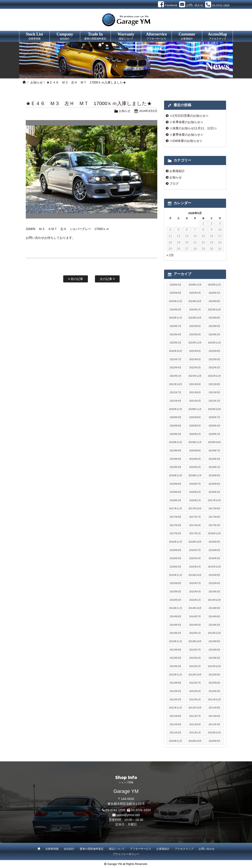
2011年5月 (175, 724)
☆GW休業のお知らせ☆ (186, 141)
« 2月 (170, 255)
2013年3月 (214, 658)
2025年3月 (214, 293)
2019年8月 (195, 451)
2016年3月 (214, 558)
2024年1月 (195, 310)
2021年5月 (214, 392)
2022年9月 (195, 351)
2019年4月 (214, 459)
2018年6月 (214, 484)
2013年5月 (175, 658)
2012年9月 (214, 675)
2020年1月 (214, 434)
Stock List (34, 36)
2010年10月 (195, 741)
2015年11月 (175, 575)
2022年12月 (195, 343)
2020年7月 (214, 417)
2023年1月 (175, 343)
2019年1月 (214, 467)
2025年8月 (175, 293)
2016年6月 (214, 550)
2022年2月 (214, 367)
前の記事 (76, 279)
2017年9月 (214, 508)
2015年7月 (195, 583)
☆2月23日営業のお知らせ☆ (189, 116)
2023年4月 (175, 334)
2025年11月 (214, 285)
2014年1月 (195, 633)
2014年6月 (214, 616)
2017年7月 (195, 517)
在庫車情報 (52, 849)
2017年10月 (195, 508)
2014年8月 (175, 616)
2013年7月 (195, 650)
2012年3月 (214, 691)
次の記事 (107, 279)
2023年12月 (214, 310)
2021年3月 (195, 401)
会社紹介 (69, 849)
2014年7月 (195, 616)
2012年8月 (175, 683)
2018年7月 (195, 484)
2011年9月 (214, 708)
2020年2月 (195, 434)
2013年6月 (214, 650)
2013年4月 (195, 658)
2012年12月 (214, 666)
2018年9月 (214, 475)
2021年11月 (214, 376)
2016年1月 (195, 567)
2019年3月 (175, 467)
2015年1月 (195, 600)
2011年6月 (214, 716)
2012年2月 (175, 699)
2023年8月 (214, 318)
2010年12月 (214, 733)
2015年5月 (175, 592)
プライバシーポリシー (126, 854)
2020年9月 (175, 417)
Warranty (126, 36)
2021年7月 (175, 392)
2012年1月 (195, 699)
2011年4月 (195, 724)
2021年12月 (195, 376)
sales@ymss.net (128, 815)
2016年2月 (175, 567)
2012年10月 (195, 675)
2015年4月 (195, 592)
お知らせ (37, 82)
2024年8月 (214, 301)
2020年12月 (175, 409)
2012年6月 (214, 683)
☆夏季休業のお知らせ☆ (186, 135)
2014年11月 (175, 608)
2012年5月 (175, 691)
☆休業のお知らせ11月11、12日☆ (193, 128)
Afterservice (156, 36)
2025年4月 (195, 293)
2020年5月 (195, 426)
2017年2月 (175, 533)
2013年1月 (195, 666)
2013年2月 (175, 666)
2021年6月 (195, 392)
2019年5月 (195, 459)
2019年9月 (175, 451)
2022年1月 (175, 376)
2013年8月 (175, 650)
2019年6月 (175, 459)
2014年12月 (214, 600)
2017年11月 (175, 508)
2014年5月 (175, 625)
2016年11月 (175, 542)
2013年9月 (214, 641)
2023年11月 (175, 318)
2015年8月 (175, 583)
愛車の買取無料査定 (92, 849)
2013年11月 (175, 641)
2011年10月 (195, 708)
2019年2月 (195, 467)
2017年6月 (214, 517)
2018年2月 (175, 500)
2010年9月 (214, 741)
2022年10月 (175, 351)
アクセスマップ (184, 849)
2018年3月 (214, 492)
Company (65, 36)
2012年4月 (195, 691)
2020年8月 (195, 417)
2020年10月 (214, 409)
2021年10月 (175, 384)
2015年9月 (214, 575)
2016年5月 (175, 558)
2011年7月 (195, 716)
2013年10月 (195, 641)
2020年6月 (175, 426)
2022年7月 (175, 359)
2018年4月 (195, 492)
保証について (117, 849)
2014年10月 (195, 608)
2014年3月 (214, 625)
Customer (187, 36)
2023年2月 (214, 334)
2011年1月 (195, 733)
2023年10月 (195, 318)
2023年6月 (195, 326)
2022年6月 (195, 359)
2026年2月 (175, 285)
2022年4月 (175, 367)
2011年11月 (175, 708)
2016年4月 (195, 558)
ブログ (174, 184)
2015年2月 (175, 600)
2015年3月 (214, 592)
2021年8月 (214, 384)
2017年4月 (195, 525)
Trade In (95, 36)
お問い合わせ (207, 849)
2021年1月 (214, 401)
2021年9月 (195, 384)
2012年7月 (195, 683)
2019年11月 (195, 442)
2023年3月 (195, 334)
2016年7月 (195, 550)
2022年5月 (214, 359)
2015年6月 (214, 583)
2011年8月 (175, 716)
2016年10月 (195, 542)
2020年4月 (214, 426)
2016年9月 (214, 542)
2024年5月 (175, 310)
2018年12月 (175, 475)
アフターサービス (141, 849)
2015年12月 (214, 567)
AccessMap (217, 36)
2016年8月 (175, 550)
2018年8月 (175, 484)
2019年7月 (214, 451)
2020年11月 (195, 409)
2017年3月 (214, 525)
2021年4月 (175, 401)
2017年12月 (214, 500)
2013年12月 (214, 633)
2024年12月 (175, 301)
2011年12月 (214, 699)
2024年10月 (195, 301)
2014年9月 (214, 608)
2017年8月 (175, 517)
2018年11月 (195, 475)
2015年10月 (195, 575)
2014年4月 (195, 625)
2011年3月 (214, 724)
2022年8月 (214, 351)
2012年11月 (175, 675)
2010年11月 (175, 741)
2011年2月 (175, 733)
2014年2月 (175, 633)
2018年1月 (195, 500)
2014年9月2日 (148, 111)
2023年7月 (175, 326)
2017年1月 (195, 533)
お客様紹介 (177, 171)
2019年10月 (214, 442)
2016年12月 (214, 533)
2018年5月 (175, 492)
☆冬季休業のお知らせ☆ (186, 122)
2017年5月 (175, 525)
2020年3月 (175, 434)
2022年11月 (214, 343)
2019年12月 (175, 442)
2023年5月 (214, 326)
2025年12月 (195, 285)
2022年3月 (195, 367)
